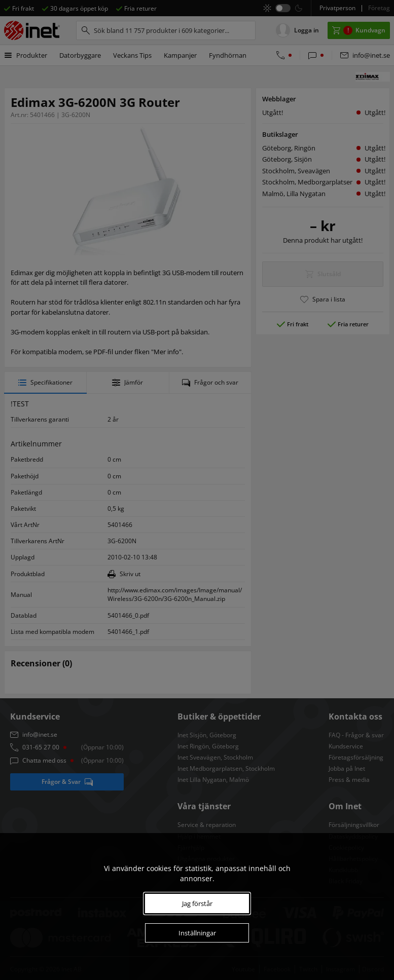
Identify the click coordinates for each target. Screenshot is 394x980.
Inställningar (197, 933)
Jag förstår (197, 903)
